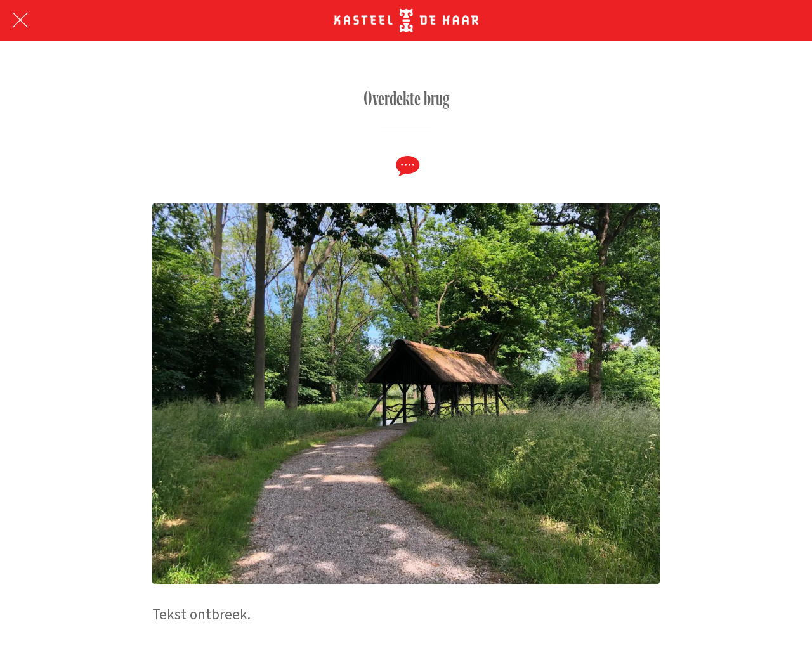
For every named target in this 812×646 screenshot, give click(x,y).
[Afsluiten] (20, 20)
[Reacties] (406, 165)
